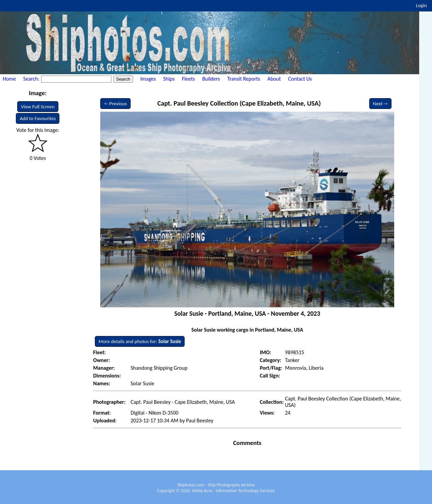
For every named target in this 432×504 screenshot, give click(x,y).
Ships (169, 79)
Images (148, 79)
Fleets (188, 79)
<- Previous (115, 104)
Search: (32, 79)
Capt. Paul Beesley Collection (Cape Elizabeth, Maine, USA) (239, 103)
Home (9, 79)
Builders (211, 79)
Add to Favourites (38, 118)
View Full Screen (38, 107)
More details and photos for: (140, 341)
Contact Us (300, 79)
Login (421, 5)
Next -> (380, 104)
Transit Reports (244, 79)
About (274, 79)
